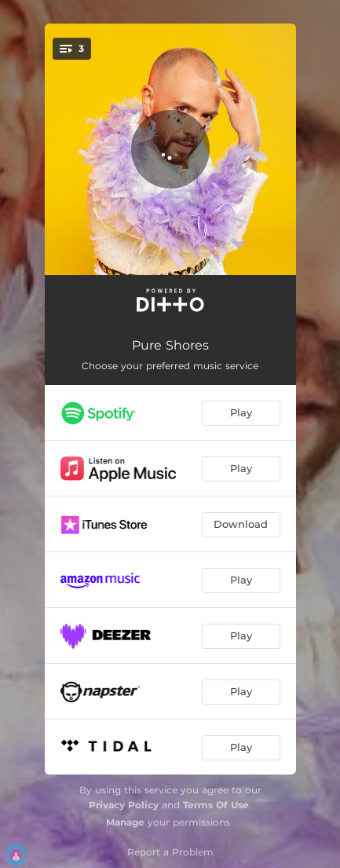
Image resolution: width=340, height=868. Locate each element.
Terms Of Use (216, 805)
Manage (125, 822)
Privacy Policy (124, 805)
